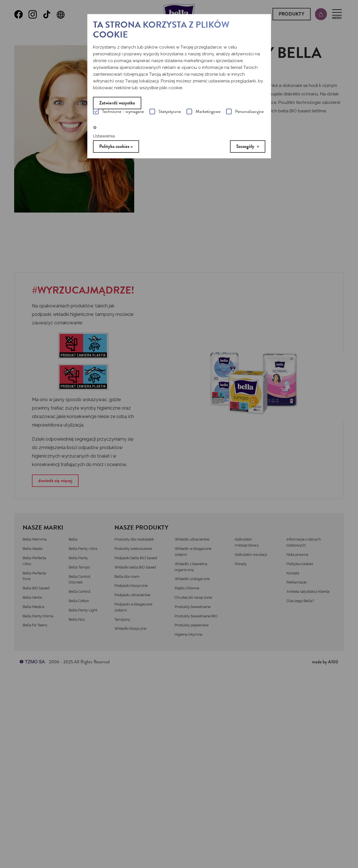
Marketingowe (203, 112)
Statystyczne (165, 112)
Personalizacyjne (245, 112)
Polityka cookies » (116, 146)
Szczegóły (245, 146)
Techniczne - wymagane (118, 112)
